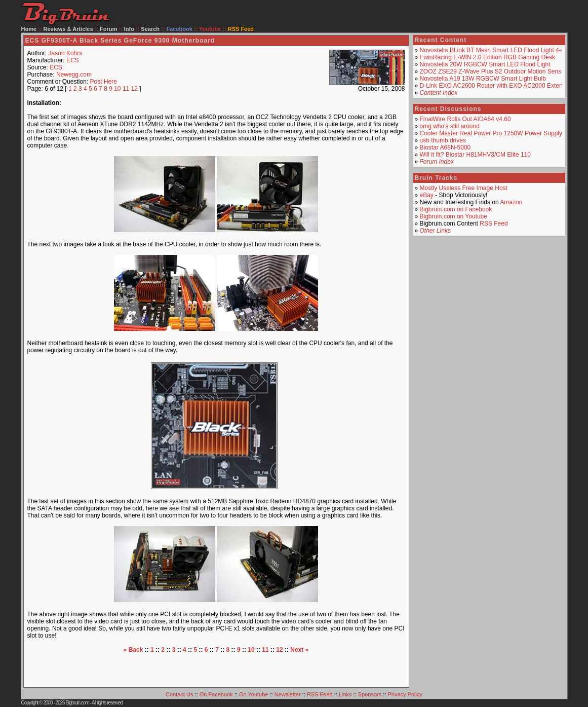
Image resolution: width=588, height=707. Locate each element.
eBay (427, 195)
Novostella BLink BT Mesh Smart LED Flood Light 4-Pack (497, 50)
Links (345, 694)
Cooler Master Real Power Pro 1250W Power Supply (491, 133)
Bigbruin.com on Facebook (456, 209)
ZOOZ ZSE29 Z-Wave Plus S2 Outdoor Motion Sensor (493, 71)
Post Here (104, 82)
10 (117, 89)
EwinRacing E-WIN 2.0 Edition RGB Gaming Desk (487, 57)
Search (150, 29)
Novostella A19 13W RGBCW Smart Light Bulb (483, 79)
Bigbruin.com (77, 703)
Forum (108, 29)
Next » (299, 650)
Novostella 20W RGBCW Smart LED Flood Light (485, 64)
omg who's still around (450, 126)
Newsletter (288, 694)
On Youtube (254, 694)
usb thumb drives (443, 140)
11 (126, 89)
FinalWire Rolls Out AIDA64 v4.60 (465, 119)
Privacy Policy (405, 694)
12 (134, 89)
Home (29, 29)
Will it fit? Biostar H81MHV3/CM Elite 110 (475, 155)
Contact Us (179, 694)
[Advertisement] (216, 668)
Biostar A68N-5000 (445, 147)
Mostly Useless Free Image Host (464, 188)
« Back (133, 650)
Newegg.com (74, 75)
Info (129, 29)
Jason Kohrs (66, 53)
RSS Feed (494, 224)
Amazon (511, 202)
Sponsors (370, 694)
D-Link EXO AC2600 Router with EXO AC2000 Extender (496, 86)
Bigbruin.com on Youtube (454, 216)
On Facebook (216, 694)
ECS (73, 60)
